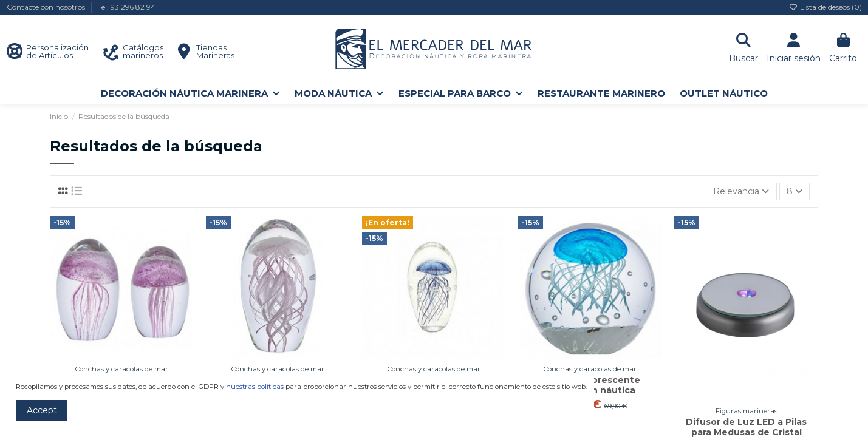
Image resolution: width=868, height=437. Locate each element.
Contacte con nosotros (47, 7)
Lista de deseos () (825, 7)
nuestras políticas (255, 387)
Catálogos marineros (143, 51)
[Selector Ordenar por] (741, 191)
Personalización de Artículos (57, 51)
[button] (190, 93)
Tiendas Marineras (215, 51)
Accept (42, 410)
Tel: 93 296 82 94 (127, 7)
